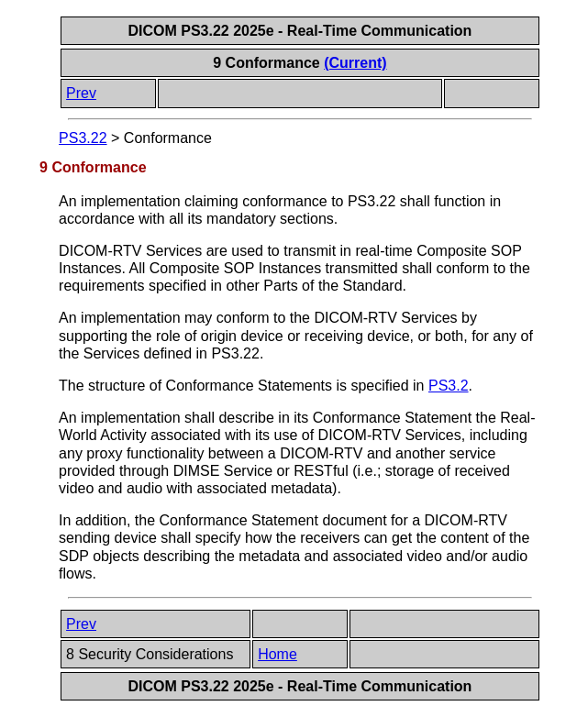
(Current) (355, 63)
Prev (81, 93)
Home (277, 654)
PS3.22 (83, 138)
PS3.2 (449, 386)
